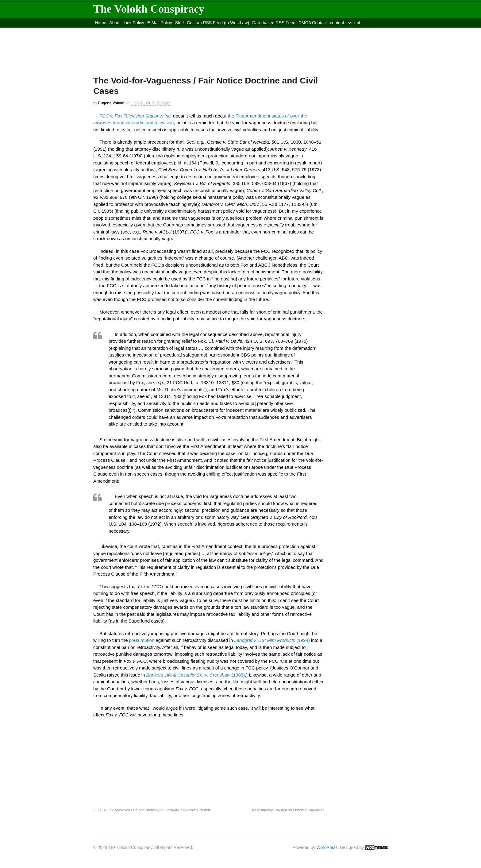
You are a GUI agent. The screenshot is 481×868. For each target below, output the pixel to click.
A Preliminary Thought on (288, 810)
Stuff (180, 23)
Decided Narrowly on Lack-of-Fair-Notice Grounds (152, 810)
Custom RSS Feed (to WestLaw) (218, 23)
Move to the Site (127, 30)
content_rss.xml (345, 23)
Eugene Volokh (111, 103)
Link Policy (134, 23)
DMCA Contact (313, 23)
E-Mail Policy (160, 23)
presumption (142, 640)
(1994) (272, 640)
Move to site (182, 30)
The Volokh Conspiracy (149, 9)
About (115, 23)
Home (100, 23)
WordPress (327, 847)
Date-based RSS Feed (274, 23)
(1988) (196, 675)
